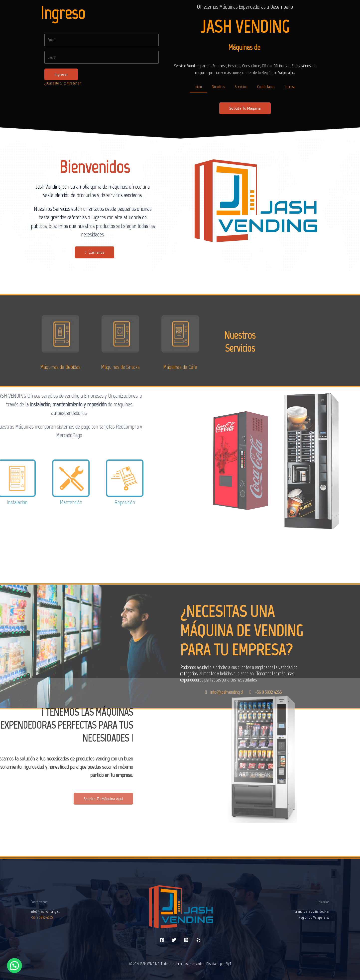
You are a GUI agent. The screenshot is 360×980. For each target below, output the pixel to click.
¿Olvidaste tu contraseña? (63, 83)
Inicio (198, 87)
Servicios (241, 87)
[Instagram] (186, 940)
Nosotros (218, 87)
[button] (245, 108)
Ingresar (61, 74)
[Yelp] (198, 940)
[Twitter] (174, 940)
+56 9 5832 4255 (42, 917)
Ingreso (290, 87)
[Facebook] (162, 940)
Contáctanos (266, 87)
